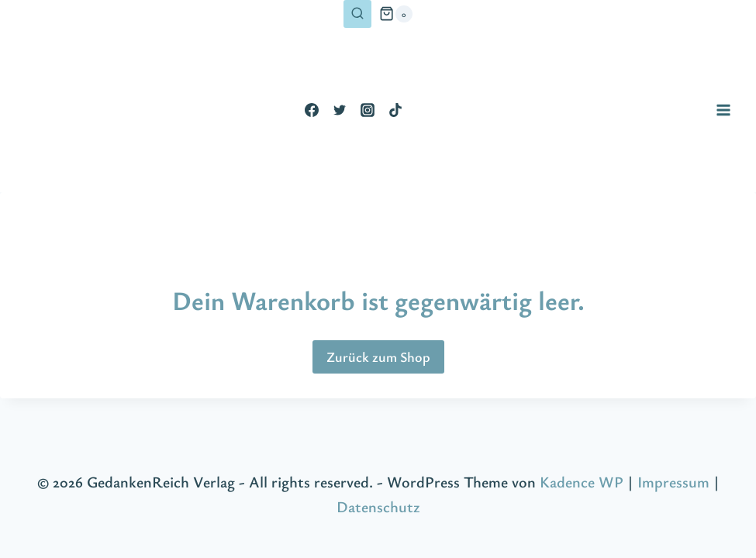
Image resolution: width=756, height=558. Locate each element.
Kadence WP (582, 482)
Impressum (673, 482)
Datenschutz (378, 506)
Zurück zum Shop (378, 356)
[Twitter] (340, 110)
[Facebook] (312, 110)
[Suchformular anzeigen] (357, 14)
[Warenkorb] (395, 14)
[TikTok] (395, 110)
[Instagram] (368, 110)
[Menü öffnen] (723, 110)
